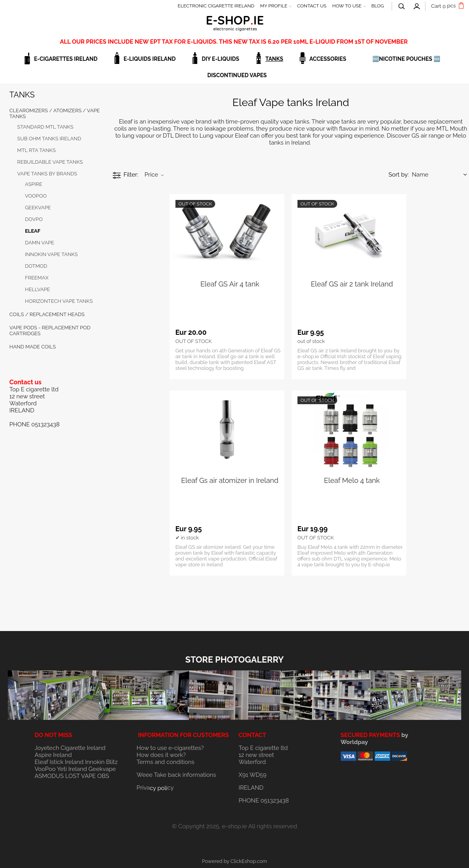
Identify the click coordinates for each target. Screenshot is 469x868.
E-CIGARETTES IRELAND (66, 59)
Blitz (112, 762)
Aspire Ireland (53, 755)
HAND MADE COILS (33, 347)
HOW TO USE (347, 6)
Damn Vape (40, 243)
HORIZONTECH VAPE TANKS (59, 301)
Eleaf (33, 231)
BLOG (377, 6)
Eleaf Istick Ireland (60, 762)
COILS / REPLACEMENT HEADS (47, 314)
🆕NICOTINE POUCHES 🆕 (406, 59)
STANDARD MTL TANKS (45, 127)
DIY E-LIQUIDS (220, 59)
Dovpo (34, 219)
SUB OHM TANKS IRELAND (49, 139)
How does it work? (161, 755)
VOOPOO (36, 196)
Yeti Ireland (72, 769)
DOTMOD (36, 266)
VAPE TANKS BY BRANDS (47, 174)
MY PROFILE (274, 6)
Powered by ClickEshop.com (234, 861)
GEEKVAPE (38, 208)
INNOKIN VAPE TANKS (51, 254)
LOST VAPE (81, 776)
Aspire (34, 184)
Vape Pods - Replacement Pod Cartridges (50, 331)
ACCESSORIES (328, 59)
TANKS (274, 59)
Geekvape (102, 769)
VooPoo (45, 769)
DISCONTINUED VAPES (237, 75)
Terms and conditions (165, 762)
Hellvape (37, 289)
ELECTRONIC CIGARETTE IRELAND (216, 6)
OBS (103, 776)
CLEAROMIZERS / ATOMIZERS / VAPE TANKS (55, 113)
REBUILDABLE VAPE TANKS (50, 162)
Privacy (155, 788)
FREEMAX (37, 278)
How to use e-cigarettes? (170, 748)
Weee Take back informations (176, 775)
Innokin (95, 762)
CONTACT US (312, 6)
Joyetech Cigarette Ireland (70, 748)
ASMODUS (49, 776)
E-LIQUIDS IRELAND (150, 59)
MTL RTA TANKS (36, 150)
